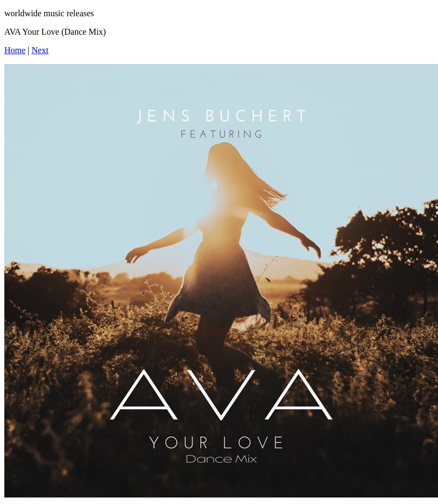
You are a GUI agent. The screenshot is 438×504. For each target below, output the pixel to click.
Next (40, 50)
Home (15, 50)
